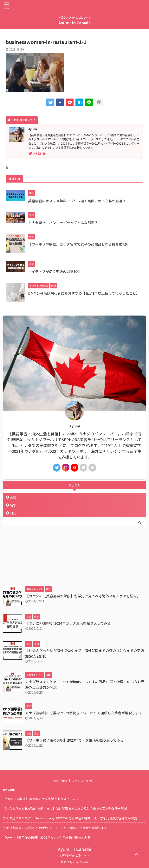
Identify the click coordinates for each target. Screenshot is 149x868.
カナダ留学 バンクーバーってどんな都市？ (63, 222)
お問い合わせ (61, 781)
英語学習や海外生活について (74, 856)
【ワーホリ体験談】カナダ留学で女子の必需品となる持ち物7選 (78, 244)
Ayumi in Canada (74, 23)
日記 (13, 513)
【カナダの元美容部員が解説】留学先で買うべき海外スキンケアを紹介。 (83, 596)
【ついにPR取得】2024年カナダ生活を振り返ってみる (68, 623)
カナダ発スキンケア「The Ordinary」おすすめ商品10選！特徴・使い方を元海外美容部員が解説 (70, 818)
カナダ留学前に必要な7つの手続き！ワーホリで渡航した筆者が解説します (84, 713)
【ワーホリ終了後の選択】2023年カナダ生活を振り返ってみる (74, 740)
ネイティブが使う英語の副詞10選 (54, 271)
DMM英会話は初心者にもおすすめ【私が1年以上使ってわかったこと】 (84, 293)
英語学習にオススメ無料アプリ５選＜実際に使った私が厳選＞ (77, 201)
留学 (13, 505)
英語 (13, 497)
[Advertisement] (73, 555)
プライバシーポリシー (84, 781)
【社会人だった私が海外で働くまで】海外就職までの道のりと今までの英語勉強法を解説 (65, 809)
